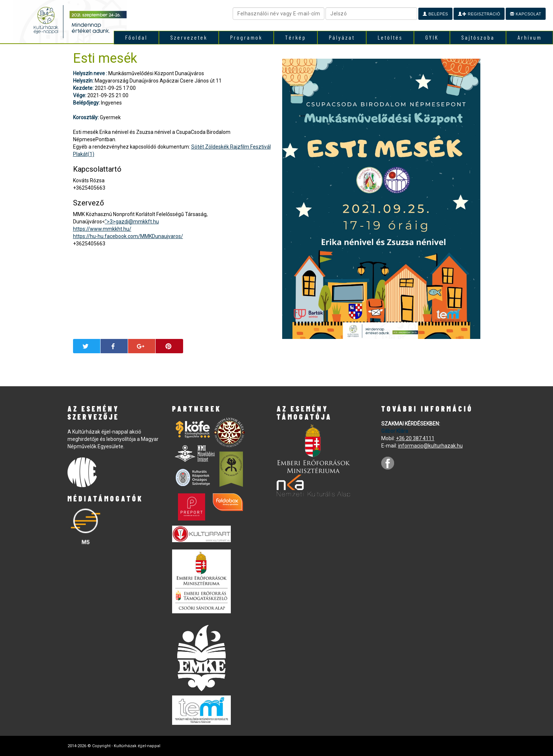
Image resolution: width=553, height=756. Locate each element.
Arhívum (530, 37)
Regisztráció (479, 14)
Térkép (296, 37)
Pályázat (342, 37)
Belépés (435, 14)
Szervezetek (189, 37)
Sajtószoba (478, 37)
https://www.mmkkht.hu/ (102, 229)
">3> (132, 222)
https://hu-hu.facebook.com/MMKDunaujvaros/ (128, 236)
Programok (246, 37)
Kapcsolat (526, 14)
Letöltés (390, 37)
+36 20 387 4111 (415, 438)
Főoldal (136, 37)
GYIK (432, 37)
